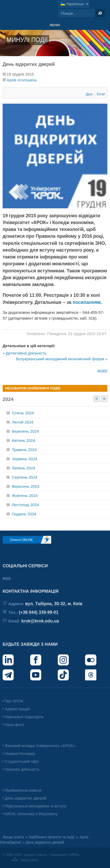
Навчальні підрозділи (24, 717)
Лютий (23, 422)
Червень (24, 459)
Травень (24, 450)
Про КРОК (14, 701)
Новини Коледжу (20, 753)
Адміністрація (17, 709)
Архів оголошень (22, 80)
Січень (23, 413)
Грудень (24, 514)
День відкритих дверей (26, 798)
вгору (103, 370)
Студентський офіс (22, 761)
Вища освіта (14, 837)
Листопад (25, 505)
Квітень (23, 440)
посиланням (87, 302)
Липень (23, 468)
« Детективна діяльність (25, 353)
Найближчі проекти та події (52, 837)
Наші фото (14, 725)
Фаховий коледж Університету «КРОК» (40, 746)
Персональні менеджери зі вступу (36, 806)
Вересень (26, 486)
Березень (25, 431)
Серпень (25, 477)
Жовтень (25, 496)
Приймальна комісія (23, 790)
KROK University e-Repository (31, 814)
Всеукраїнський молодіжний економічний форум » (62, 359)
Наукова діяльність (22, 769)
